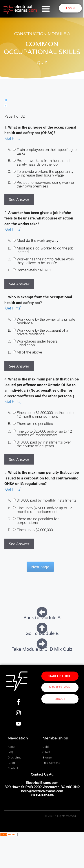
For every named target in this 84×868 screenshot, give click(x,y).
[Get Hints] (13, 138)
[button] (46, 9)
